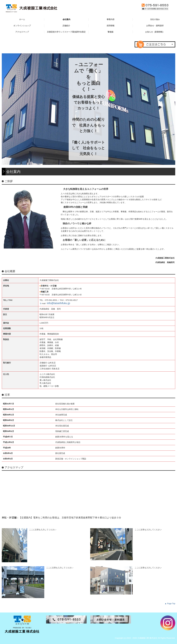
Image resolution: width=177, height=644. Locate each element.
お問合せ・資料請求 (155, 26)
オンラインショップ (22, 26)
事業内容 (111, 19)
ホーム (22, 19)
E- (41, 303)
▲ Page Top (170, 603)
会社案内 (66, 19)
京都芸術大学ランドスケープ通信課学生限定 (66, 32)
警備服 (110, 32)
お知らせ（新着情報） (155, 32)
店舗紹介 (66, 26)
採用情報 (111, 26)
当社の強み (155, 19)
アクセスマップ (22, 32)
